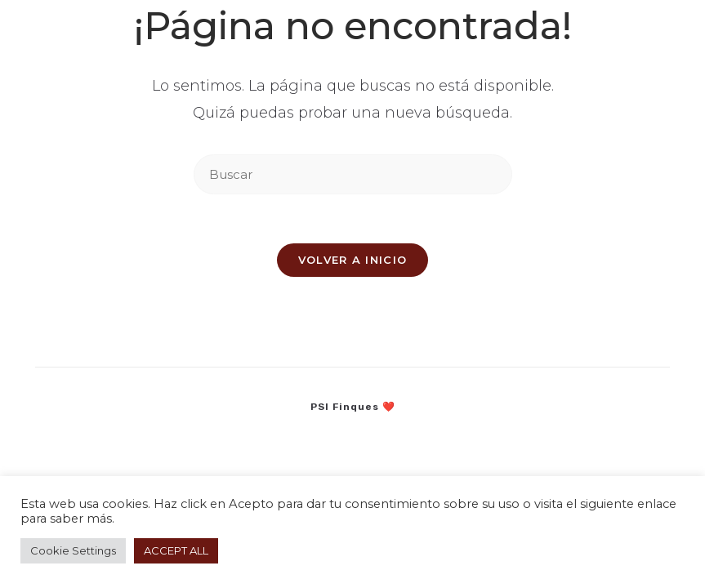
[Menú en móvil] (638, 27)
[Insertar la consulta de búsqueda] (353, 174)
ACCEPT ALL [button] (176, 550)
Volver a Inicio (353, 260)
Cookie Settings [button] (73, 550)
